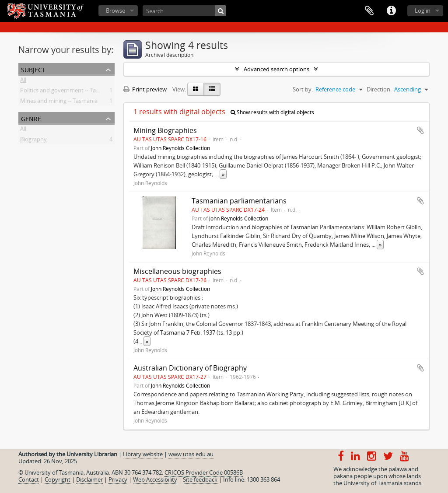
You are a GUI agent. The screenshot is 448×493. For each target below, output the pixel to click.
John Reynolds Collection (180, 148)
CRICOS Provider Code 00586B (204, 472)
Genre (31, 118)
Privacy (118, 479)
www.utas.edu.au (191, 454)
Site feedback (200, 479)
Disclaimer (89, 479)
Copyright (58, 479)
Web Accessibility (155, 479)
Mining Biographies (165, 130)
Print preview (145, 89)
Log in (423, 10)
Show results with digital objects (272, 112)
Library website (143, 454)
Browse (115, 10)
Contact (29, 479)
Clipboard (369, 11)
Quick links (391, 11)
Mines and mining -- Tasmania (59, 102)
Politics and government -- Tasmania (67, 92)
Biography (33, 141)
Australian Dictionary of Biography (190, 368)
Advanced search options (276, 69)
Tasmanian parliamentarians (239, 201)
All (23, 81)
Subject (33, 69)
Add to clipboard (420, 130)
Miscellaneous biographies (177, 271)
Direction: (379, 89)
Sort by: (303, 89)
